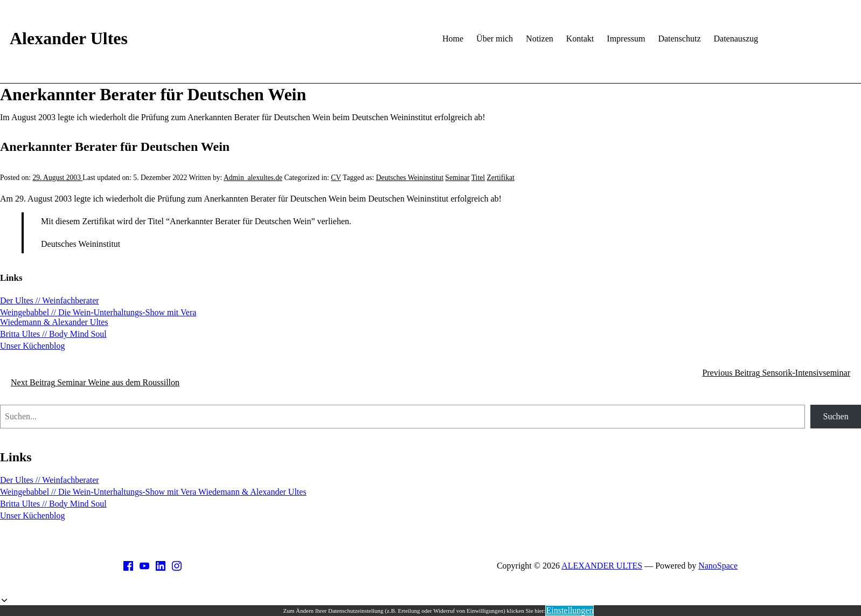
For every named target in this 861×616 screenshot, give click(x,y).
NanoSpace (718, 566)
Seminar (457, 178)
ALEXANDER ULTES (602, 566)
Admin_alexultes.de (253, 178)
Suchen (836, 416)
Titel (478, 178)
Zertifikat (500, 178)
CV (336, 178)
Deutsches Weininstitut (410, 178)
